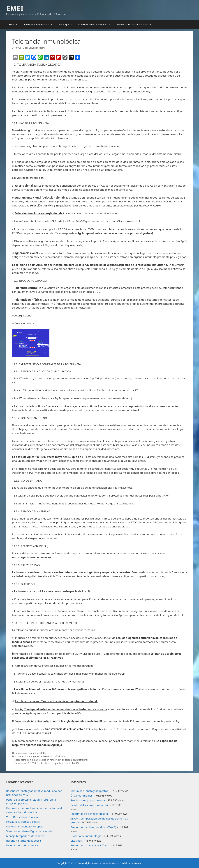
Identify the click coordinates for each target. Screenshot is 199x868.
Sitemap (138, 863)
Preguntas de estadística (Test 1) (90, 845)
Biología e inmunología (40, 24)
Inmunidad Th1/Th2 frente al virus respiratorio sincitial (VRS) (47, 763)
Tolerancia (46, 756)
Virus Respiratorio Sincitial (22, 817)
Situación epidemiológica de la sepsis (29, 831)
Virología (67, 24)
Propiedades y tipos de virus (88, 800)
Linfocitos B (59, 756)
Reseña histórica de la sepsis (24, 841)
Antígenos (34, 756)
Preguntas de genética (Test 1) (89, 814)
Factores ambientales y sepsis (25, 826)
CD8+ (25, 756)
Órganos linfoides (81, 796)
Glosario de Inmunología (86, 836)
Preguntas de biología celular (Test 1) (93, 827)
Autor (115, 863)
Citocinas (76, 841)
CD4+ (18, 756)
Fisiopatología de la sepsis (22, 845)
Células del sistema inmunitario (90, 805)
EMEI (15, 8)
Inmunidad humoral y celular (31, 753)
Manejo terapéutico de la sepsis (26, 836)
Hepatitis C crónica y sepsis (23, 822)
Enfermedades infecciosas (96, 24)
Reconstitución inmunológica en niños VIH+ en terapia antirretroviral (51, 760)
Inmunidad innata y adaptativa (89, 791)
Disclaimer (126, 863)
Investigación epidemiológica (136, 24)
